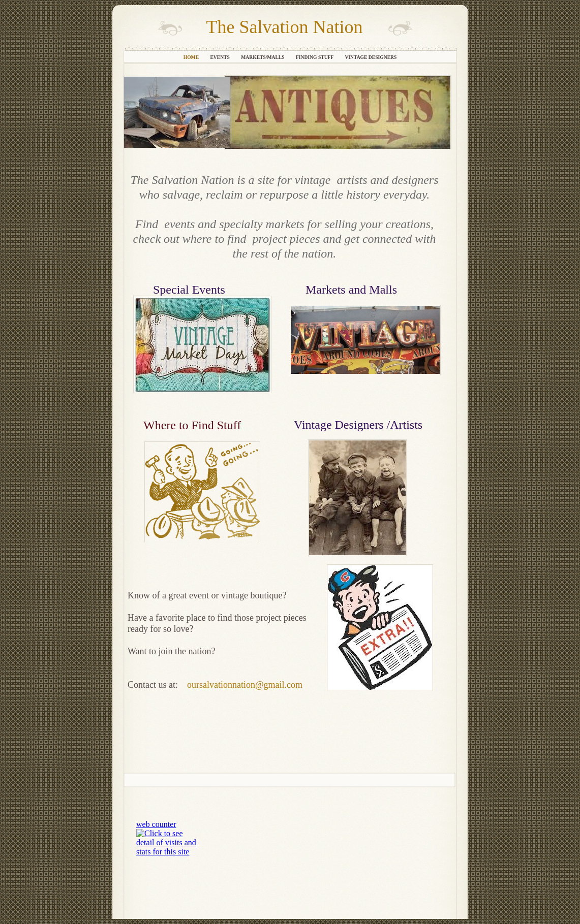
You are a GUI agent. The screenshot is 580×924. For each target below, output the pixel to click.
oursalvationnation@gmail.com (245, 685)
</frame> (170, 839)
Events (220, 57)
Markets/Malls (263, 57)
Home (192, 57)
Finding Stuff (315, 57)
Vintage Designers (371, 57)
